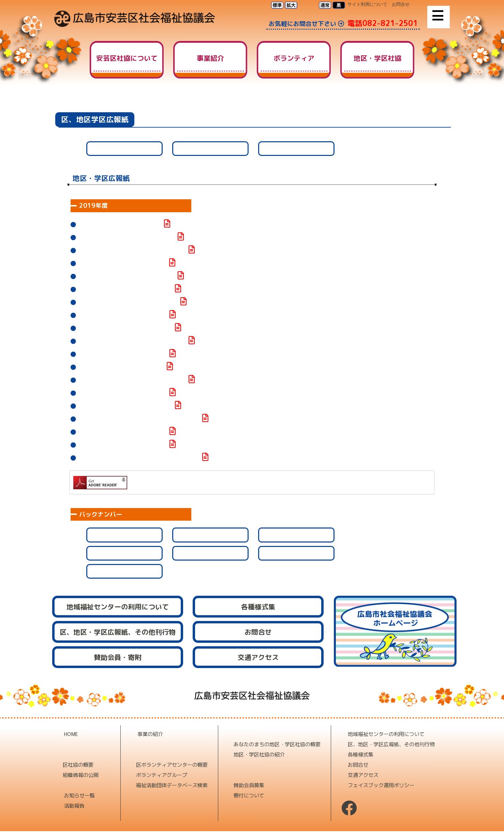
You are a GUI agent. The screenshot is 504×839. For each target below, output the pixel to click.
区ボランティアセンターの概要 (172, 764)
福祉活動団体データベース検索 (172, 785)
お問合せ (401, 4)
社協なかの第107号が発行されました (123, 393)
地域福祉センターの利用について (386, 734)
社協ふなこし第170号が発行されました (125, 290)
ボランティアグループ (162, 775)
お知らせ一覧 (79, 795)
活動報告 (74, 805)
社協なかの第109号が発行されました (123, 315)
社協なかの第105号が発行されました (123, 445)
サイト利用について (367, 4)
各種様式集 (361, 754)
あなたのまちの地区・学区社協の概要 (277, 744)
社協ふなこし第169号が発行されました (125, 328)
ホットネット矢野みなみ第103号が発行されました (139, 419)
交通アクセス (363, 775)
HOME (359, 102)
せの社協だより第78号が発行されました (127, 277)
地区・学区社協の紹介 (259, 754)
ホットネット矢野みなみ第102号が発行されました (139, 458)
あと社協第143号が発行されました (120, 225)
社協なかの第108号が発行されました (123, 354)
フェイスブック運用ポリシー (381, 785)
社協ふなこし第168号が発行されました (125, 406)
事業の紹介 (150, 734)
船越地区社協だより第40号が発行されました (132, 380)
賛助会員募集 (249, 785)
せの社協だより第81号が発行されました (127, 238)
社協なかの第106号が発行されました (123, 432)
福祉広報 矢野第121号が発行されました (128, 302)
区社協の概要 (78, 764)
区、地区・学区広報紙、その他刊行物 (391, 744)
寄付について (249, 795)
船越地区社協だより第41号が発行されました (132, 341)
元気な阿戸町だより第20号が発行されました (132, 251)
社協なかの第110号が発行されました (123, 264)
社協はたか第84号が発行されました (121, 367)
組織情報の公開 (81, 775)
